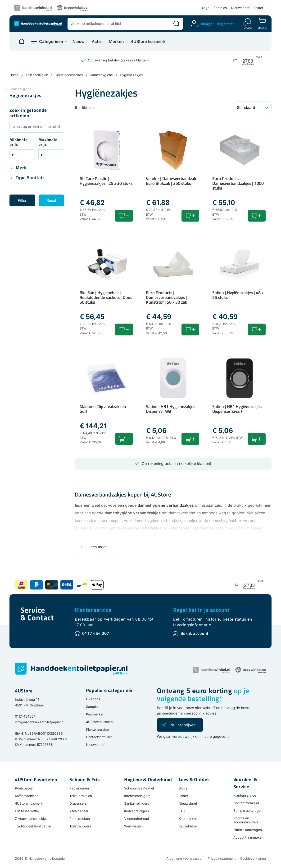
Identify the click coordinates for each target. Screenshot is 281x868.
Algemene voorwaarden (185, 858)
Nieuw (79, 42)
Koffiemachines (27, 796)
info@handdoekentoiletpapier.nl (40, 722)
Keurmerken (95, 714)
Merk (21, 168)
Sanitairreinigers (137, 803)
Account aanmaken (248, 837)
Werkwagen (133, 826)
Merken (116, 42)
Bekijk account (195, 633)
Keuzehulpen (189, 826)
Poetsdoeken (80, 819)
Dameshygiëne (101, 75)
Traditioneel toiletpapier (33, 826)
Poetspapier (24, 788)
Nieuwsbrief (240, 8)
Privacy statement (222, 858)
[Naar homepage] (22, 42)
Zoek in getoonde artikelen (28, 113)
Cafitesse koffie (27, 811)
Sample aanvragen (248, 810)
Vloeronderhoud (137, 819)
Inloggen (208, 24)
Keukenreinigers (136, 811)
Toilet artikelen (37, 75)
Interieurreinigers (137, 796)
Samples (220, 8)
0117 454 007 (96, 633)
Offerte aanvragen (248, 830)
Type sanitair (30, 178)
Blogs (205, 8)
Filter (22, 200)
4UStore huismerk (148, 42)
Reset (51, 200)
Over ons (93, 699)
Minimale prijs (19, 142)
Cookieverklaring (253, 858)
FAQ (182, 811)
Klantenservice (93, 610)
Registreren (226, 24)
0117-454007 (25, 716)
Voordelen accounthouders (246, 820)
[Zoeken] (176, 24)
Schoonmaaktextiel (139, 788)
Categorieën (51, 42)
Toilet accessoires (69, 75)
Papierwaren (79, 788)
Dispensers (78, 803)
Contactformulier (99, 737)
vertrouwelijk (183, 736)
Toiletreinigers (80, 826)
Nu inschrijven (183, 725)
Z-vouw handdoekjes (31, 819)
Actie (97, 42)
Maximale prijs (48, 142)
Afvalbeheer (79, 811)
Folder (258, 8)
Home (14, 75)
